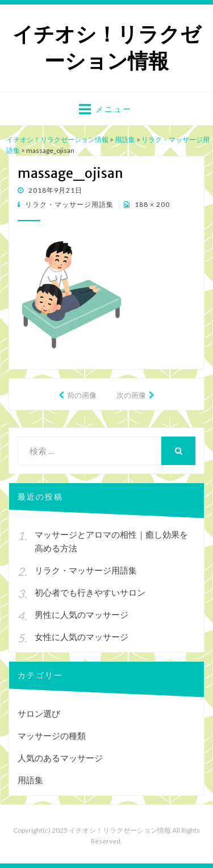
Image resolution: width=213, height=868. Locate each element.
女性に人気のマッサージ (82, 637)
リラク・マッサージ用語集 (68, 204)
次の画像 (131, 395)
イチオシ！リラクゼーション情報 (107, 48)
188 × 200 (151, 204)
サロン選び (39, 713)
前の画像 (82, 395)
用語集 (30, 780)
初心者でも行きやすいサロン (90, 592)
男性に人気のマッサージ (82, 614)
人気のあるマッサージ (60, 758)
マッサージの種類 (52, 736)
